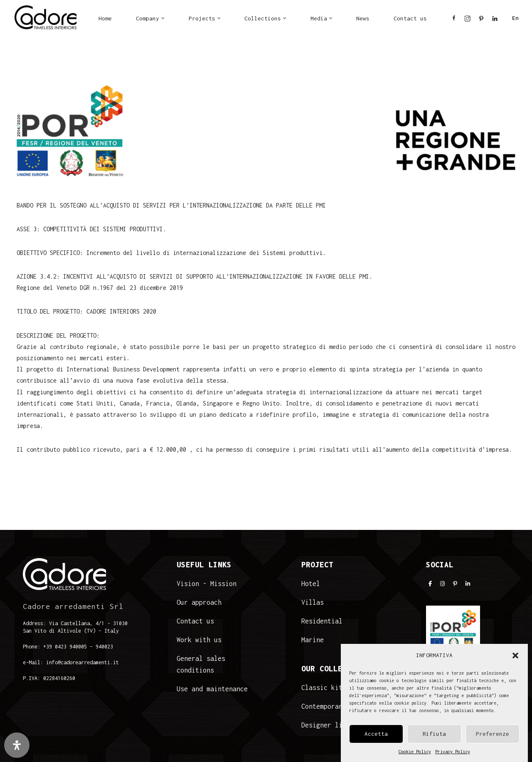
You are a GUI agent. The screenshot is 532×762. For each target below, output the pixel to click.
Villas (313, 602)
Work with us (199, 640)
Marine (313, 640)
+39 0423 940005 (65, 647)
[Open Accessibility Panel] (17, 745)
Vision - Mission (207, 584)
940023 (104, 647)
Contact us (410, 18)
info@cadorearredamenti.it (83, 662)
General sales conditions (201, 664)
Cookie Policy (415, 755)
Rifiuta (434, 738)
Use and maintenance (212, 689)
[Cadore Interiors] (46, 18)
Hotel (311, 584)
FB (454, 21)
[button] (515, 659)
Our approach (199, 602)
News (363, 18)
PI (481, 21)
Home (105, 18)
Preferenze (493, 738)
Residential (322, 621)
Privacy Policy (453, 755)
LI (495, 21)
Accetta (376, 738)
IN (467, 21)
